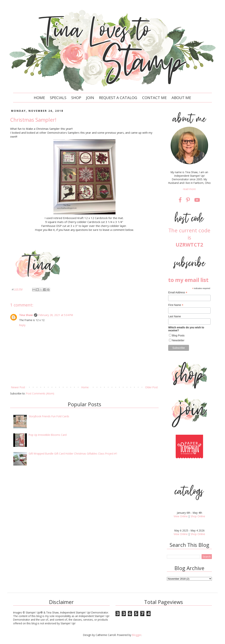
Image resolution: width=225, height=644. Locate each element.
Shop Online (198, 516)
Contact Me (154, 98)
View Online (181, 516)
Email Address (178, 293)
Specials (58, 98)
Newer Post (18, 387)
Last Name (175, 316)
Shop (76, 98)
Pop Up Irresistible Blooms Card (48, 435)
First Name (176, 305)
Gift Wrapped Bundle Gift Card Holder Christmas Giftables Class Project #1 (73, 454)
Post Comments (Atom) (40, 393)
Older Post (151, 387)
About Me (181, 98)
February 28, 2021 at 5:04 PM (56, 315)
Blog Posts (178, 335)
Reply (22, 325)
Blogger (137, 635)
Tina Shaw (26, 315)
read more (189, 189)
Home (39, 98)
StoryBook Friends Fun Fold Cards (49, 416)
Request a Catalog (118, 98)
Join (90, 98)
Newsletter (178, 340)
